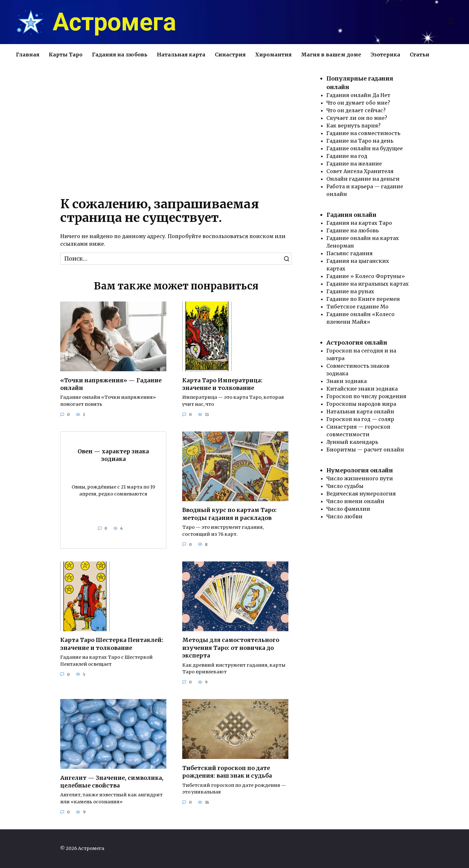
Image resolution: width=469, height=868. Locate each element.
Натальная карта (181, 55)
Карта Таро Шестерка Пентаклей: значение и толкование (112, 644)
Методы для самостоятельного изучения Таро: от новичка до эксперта (231, 648)
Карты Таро (66, 55)
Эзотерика (385, 55)
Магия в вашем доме (331, 55)
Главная (28, 55)
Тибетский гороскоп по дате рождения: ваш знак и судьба (227, 772)
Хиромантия (273, 55)
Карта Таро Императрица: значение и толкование (222, 384)
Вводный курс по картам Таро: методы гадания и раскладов (229, 514)
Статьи (420, 55)
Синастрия (230, 55)
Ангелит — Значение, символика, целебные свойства (112, 782)
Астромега (114, 22)
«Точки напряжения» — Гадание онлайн (111, 384)
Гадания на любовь (120, 55)
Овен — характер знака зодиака (113, 455)
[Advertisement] (176, 128)
